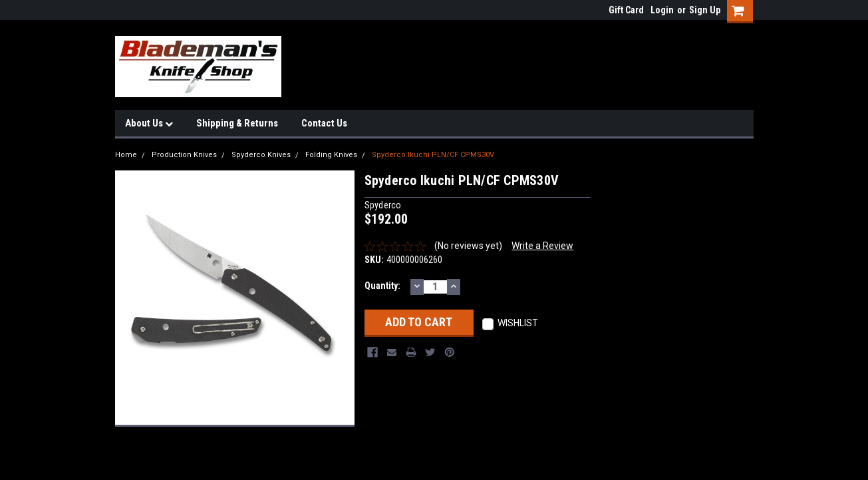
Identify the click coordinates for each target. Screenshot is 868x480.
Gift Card (626, 10)
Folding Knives (331, 155)
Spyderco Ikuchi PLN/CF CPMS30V (433, 155)
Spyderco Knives (261, 155)
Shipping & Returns (237, 123)
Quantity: (382, 286)
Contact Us (324, 123)
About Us (149, 123)
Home (126, 155)
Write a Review (542, 246)
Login (662, 10)
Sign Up (705, 10)
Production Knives (184, 155)
